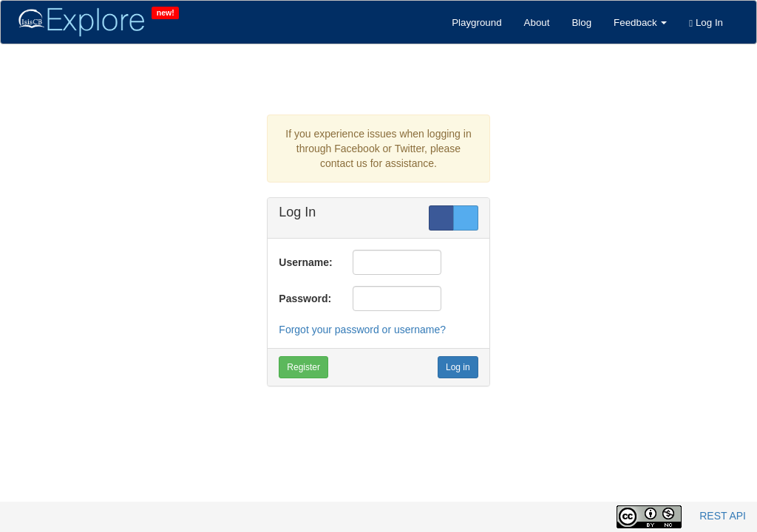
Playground (476, 23)
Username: (305, 262)
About (537, 23)
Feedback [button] (640, 23)
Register (303, 367)
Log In (706, 23)
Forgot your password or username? (362, 330)
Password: (305, 299)
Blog (581, 23)
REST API (723, 516)
